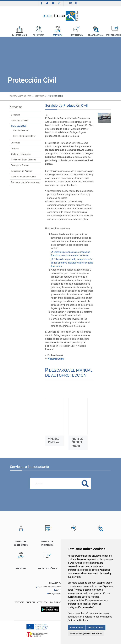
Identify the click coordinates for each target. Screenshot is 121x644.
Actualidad (77, 31)
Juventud (16, 143)
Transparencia (96, 31)
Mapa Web (31, 602)
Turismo (15, 149)
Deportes (15, 115)
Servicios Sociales (20, 121)
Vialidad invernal (21, 131)
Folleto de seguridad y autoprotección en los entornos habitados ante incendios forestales (72, 263)
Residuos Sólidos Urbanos (24, 160)
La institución (20, 31)
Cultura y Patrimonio (21, 154)
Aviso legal (43, 602)
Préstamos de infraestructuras (26, 182)
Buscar (85, 483)
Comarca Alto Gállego (21, 96)
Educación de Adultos (22, 171)
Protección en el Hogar (24, 136)
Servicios (58, 31)
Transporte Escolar (20, 165)
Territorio (39, 31)
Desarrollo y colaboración (23, 177)
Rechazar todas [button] (96, 628)
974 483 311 (60, 590)
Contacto (20, 602)
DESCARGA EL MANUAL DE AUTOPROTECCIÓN (69, 373)
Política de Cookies (78, 620)
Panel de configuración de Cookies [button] (86, 634)
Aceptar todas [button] (77, 628)
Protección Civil (19, 126)
